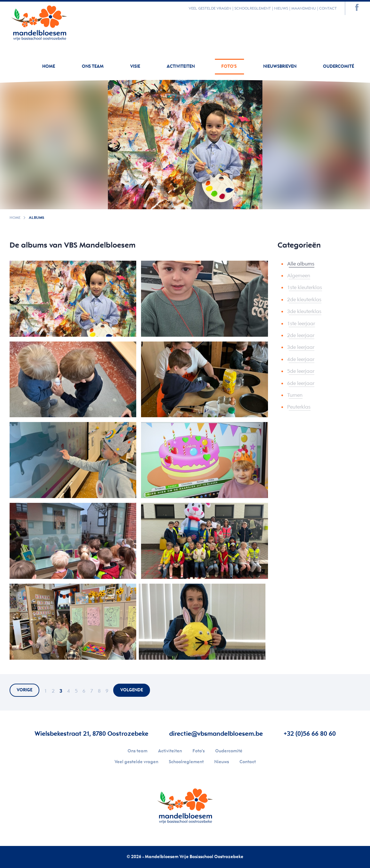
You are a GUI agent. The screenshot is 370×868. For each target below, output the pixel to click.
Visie (136, 67)
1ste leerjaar (301, 324)
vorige (24, 690)
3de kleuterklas (304, 312)
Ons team (93, 67)
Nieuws (281, 8)
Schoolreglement (253, 8)
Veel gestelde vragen (210, 8)
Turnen (295, 395)
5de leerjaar (301, 371)
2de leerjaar (301, 336)
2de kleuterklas (304, 300)
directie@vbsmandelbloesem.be (216, 734)
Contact (328, 8)
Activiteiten (181, 67)
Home (49, 67)
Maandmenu (304, 8)
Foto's (229, 67)
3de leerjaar (301, 347)
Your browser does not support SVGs (39, 22)
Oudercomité (339, 67)
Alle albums (301, 264)
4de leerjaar (301, 360)
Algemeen (299, 276)
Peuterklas (299, 407)
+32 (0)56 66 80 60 (310, 734)
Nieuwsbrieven (280, 67)
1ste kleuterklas (305, 288)
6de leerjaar (301, 384)
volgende (132, 690)
